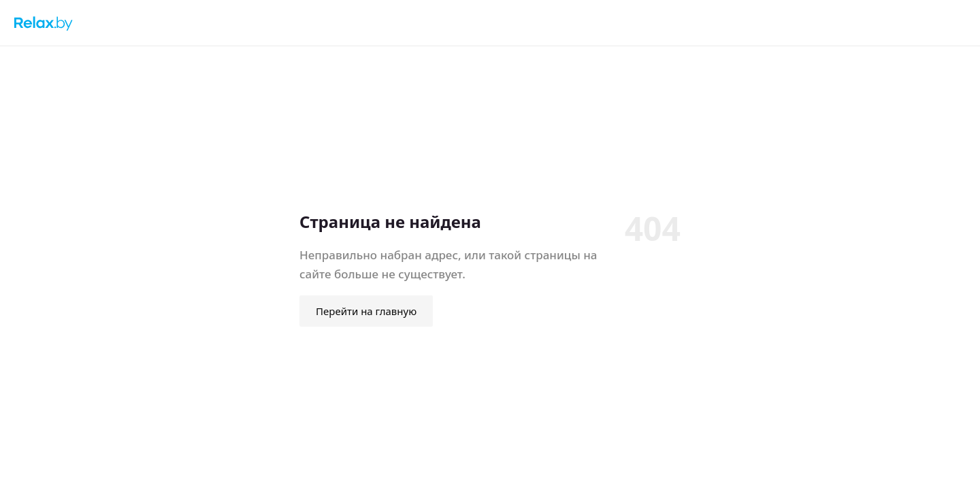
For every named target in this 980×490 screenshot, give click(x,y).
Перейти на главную (366, 311)
